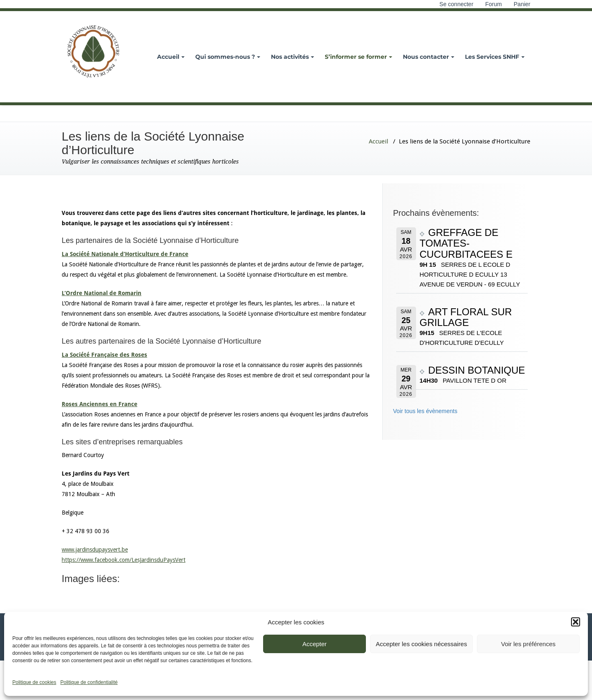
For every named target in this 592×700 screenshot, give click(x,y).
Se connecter (457, 4)
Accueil (171, 57)
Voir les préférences (528, 644)
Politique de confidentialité (89, 682)
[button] (576, 622)
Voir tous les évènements (425, 411)
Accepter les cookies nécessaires (421, 644)
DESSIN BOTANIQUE (477, 370)
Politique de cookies (34, 682)
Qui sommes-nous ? (228, 57)
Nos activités (293, 57)
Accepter (314, 644)
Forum (493, 4)
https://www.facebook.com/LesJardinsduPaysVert (124, 560)
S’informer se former (358, 57)
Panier (522, 4)
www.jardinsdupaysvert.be (95, 550)
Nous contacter (429, 57)
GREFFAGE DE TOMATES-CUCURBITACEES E (466, 243)
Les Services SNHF (495, 57)
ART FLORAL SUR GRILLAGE (466, 317)
